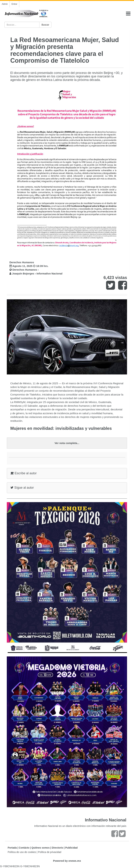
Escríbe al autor (24, 473)
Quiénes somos (40, 848)
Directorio (57, 848)
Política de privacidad (50, 852)
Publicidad (71, 848)
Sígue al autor (22, 488)
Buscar (45, 25)
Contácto (24, 848)
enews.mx (75, 861)
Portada (12, 848)
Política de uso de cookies (22, 852)
